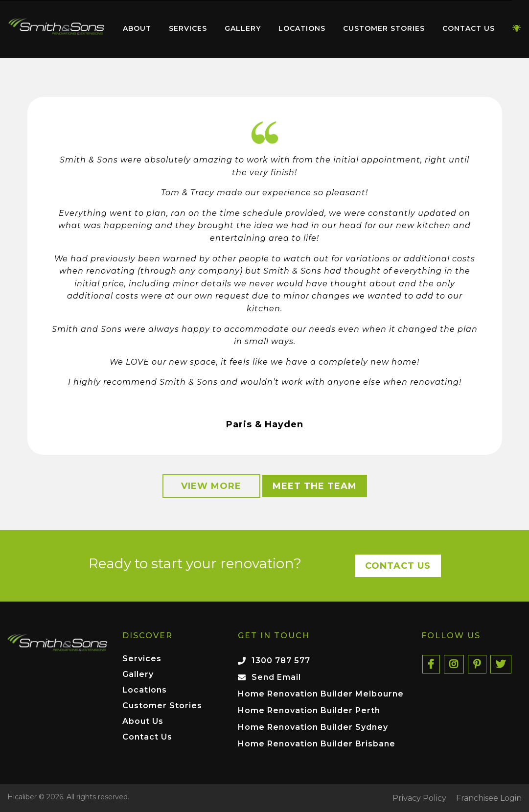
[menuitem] (56, 29)
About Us (143, 722)
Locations (302, 28)
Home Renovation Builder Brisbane (317, 744)
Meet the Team (315, 486)
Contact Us (469, 28)
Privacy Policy (419, 798)
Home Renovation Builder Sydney (313, 727)
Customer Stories (384, 28)
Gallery (243, 28)
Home (56, 27)
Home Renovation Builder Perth (309, 710)
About (137, 28)
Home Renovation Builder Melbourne (321, 694)
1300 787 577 (281, 661)
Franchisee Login (489, 798)
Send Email (276, 677)
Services (188, 28)
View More (211, 486)
